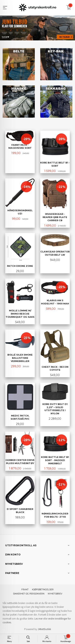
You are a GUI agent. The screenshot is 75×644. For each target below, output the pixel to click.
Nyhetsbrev (55, 593)
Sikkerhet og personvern (29, 593)
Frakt (25, 589)
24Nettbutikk (44, 629)
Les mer (38, 618)
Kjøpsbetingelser (43, 589)
